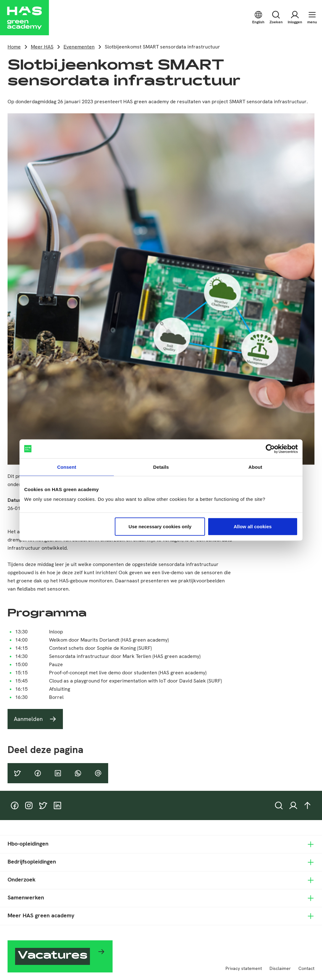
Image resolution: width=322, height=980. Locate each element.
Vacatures (53, 956)
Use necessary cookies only (160, 527)
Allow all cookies (253, 527)
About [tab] (255, 467)
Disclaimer (280, 968)
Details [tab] (161, 467)
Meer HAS (42, 47)
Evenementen (79, 47)
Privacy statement (244, 968)
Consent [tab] (67, 467)
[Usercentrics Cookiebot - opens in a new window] (270, 449)
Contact (306, 968)
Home (14, 47)
